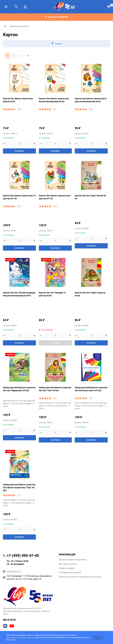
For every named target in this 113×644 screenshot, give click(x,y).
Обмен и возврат (67, 568)
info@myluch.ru (14, 571)
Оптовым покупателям (70, 572)
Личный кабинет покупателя (73, 560)
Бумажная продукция (19, 26)
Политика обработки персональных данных (80, 577)
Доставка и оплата (68, 564)
